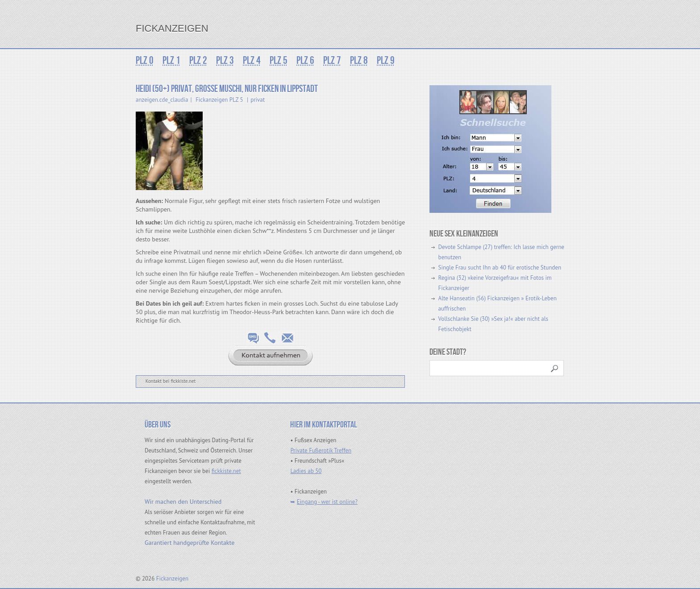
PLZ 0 (145, 60)
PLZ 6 (305, 60)
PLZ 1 (171, 60)
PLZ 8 (359, 60)
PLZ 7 (332, 60)
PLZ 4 (252, 60)
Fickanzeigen (172, 28)
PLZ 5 (279, 60)
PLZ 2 (198, 60)
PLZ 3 (225, 60)
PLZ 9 (386, 60)
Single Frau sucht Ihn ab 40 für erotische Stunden (500, 268)
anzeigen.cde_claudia (162, 100)
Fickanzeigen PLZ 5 (219, 100)
